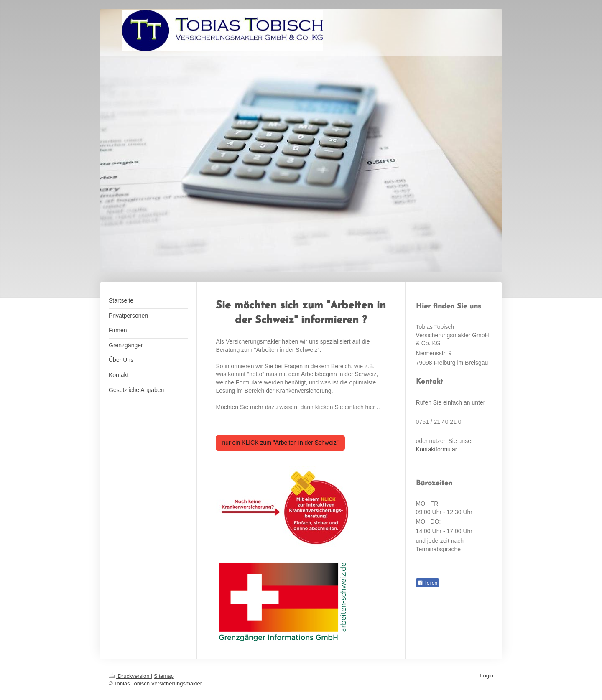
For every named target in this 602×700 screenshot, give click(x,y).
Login (487, 676)
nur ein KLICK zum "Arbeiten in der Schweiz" (280, 443)
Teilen (427, 583)
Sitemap (164, 676)
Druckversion (130, 676)
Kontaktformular (436, 449)
